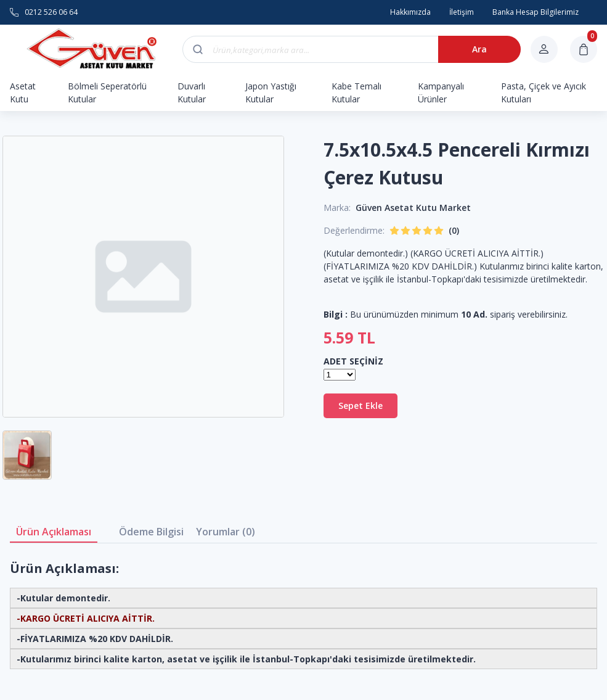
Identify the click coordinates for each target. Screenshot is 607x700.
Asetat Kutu (23, 93)
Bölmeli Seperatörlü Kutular (107, 93)
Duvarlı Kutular (192, 93)
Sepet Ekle (361, 406)
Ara (479, 49)
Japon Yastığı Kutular (271, 93)
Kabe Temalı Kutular (356, 93)
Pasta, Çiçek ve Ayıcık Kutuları (544, 93)
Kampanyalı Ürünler (441, 93)
